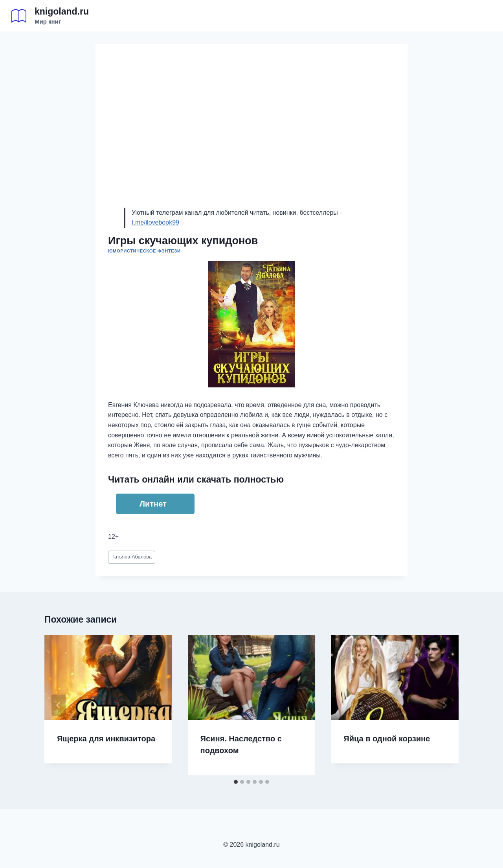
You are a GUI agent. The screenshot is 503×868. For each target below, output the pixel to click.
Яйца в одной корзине (387, 739)
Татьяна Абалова (132, 557)
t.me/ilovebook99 (155, 222)
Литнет (153, 504)
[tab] (236, 782)
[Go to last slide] (59, 705)
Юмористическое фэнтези (144, 251)
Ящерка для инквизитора (106, 739)
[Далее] (444, 705)
